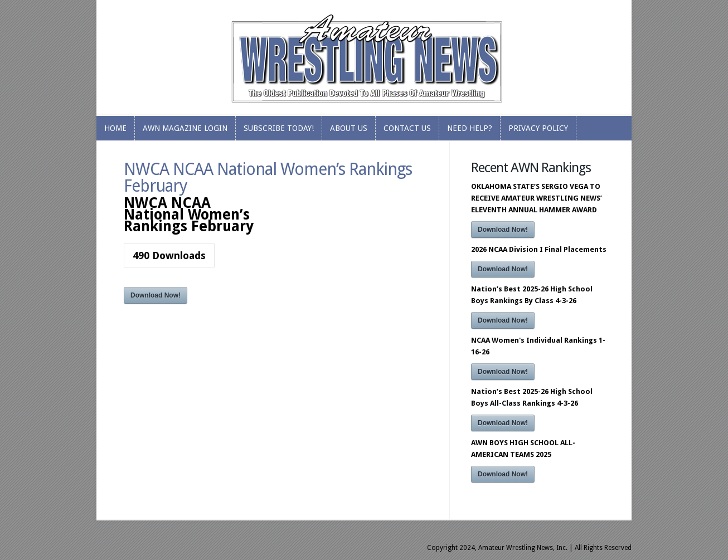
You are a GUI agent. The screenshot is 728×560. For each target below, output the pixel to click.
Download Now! (156, 295)
